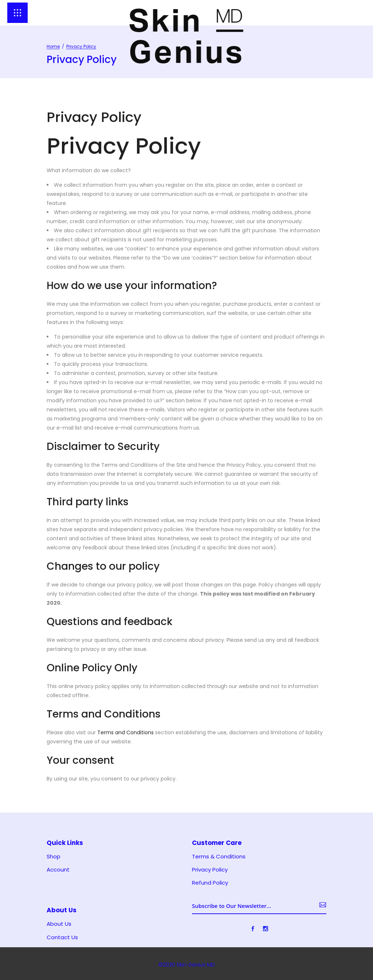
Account (58, 870)
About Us (59, 924)
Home (53, 46)
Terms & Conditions (219, 857)
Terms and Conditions (125, 732)
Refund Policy (210, 883)
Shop (54, 857)
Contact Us (62, 937)
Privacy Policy (210, 870)
